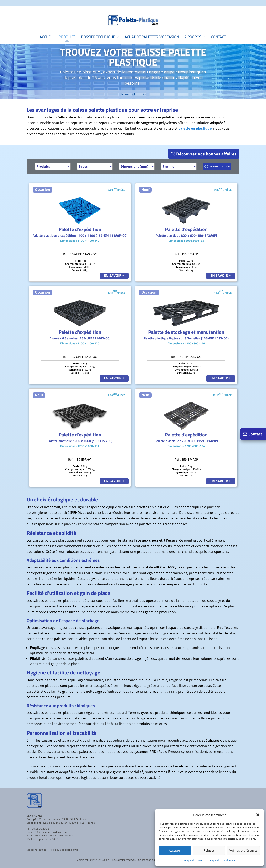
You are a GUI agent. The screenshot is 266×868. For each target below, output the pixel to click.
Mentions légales (36, 850)
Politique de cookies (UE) (65, 850)
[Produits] (53, 166)
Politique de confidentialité (222, 860)
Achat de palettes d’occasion (152, 38)
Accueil (47, 38)
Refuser (209, 850)
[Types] (95, 166)
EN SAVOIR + (114, 276)
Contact (218, 38)
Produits (67, 38)
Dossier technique (98, 38)
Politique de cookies (193, 860)
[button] (258, 815)
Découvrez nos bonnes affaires (206, 154)
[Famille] (179, 166)
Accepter (175, 850)
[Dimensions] (137, 166)
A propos (193, 38)
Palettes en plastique (80, 72)
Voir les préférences (243, 850)
